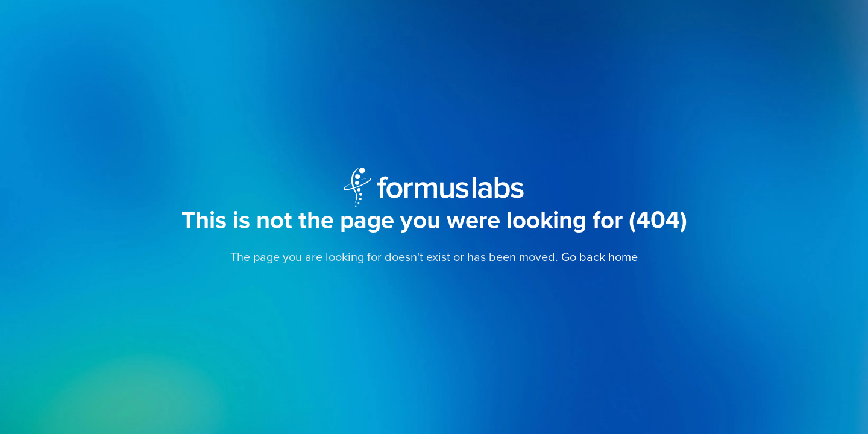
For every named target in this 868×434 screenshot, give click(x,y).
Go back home (599, 257)
